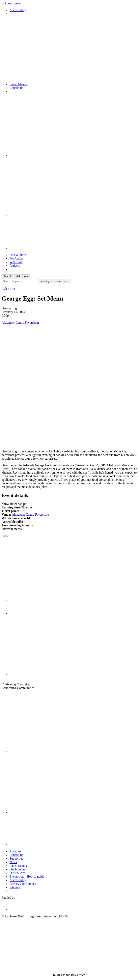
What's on (8, 289)
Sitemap (15, 887)
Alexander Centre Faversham (20, 323)
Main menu (22, 276)
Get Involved (18, 869)
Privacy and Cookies (23, 884)
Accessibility (18, 10)
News (13, 862)
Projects (15, 266)
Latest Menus (18, 84)
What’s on (16, 262)
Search (7, 276)
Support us (16, 859)
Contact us (16, 88)
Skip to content (11, 3)
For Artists (16, 258)
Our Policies (17, 873)
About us (15, 851)
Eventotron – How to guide (27, 876)
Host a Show (18, 255)
